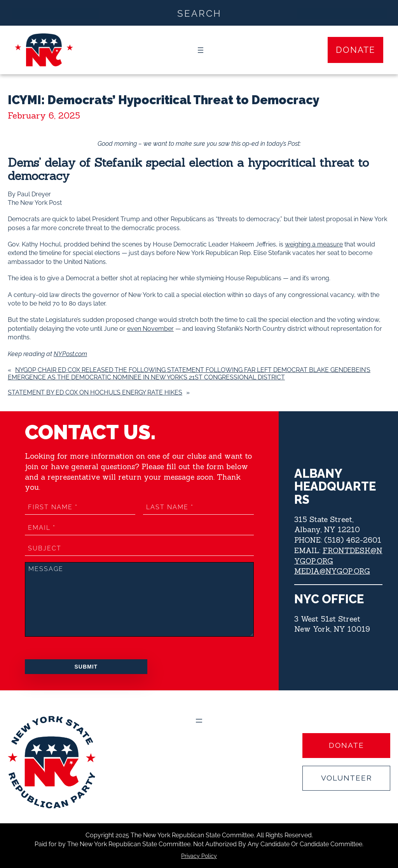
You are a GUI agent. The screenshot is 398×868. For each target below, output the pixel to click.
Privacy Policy (199, 856)
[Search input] (199, 13)
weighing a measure (314, 244)
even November (150, 329)
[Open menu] (201, 50)
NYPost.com (70, 354)
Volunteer (347, 778)
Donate (355, 50)
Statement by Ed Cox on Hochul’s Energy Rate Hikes (95, 392)
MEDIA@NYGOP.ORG (332, 571)
